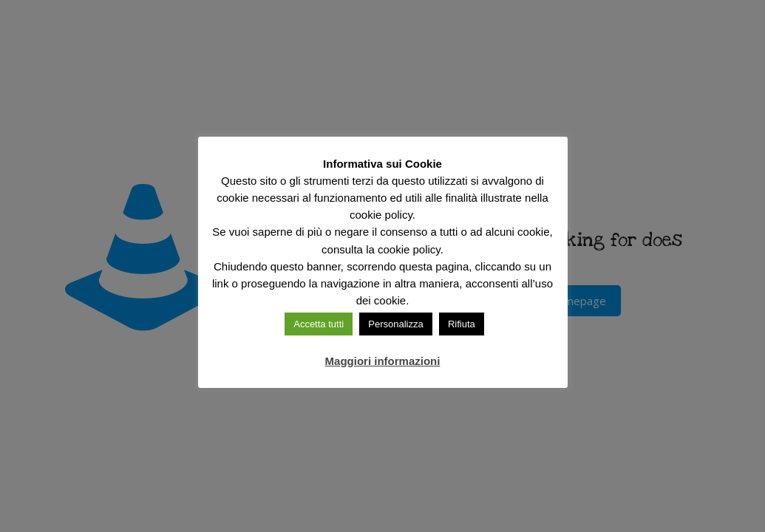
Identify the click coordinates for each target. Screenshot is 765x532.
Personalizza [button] (395, 324)
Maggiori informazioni (383, 361)
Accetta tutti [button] (319, 324)
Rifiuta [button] (462, 324)
